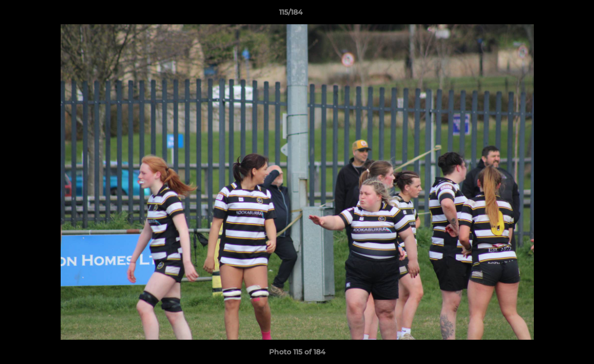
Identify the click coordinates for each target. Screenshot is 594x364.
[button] (552, 15)
